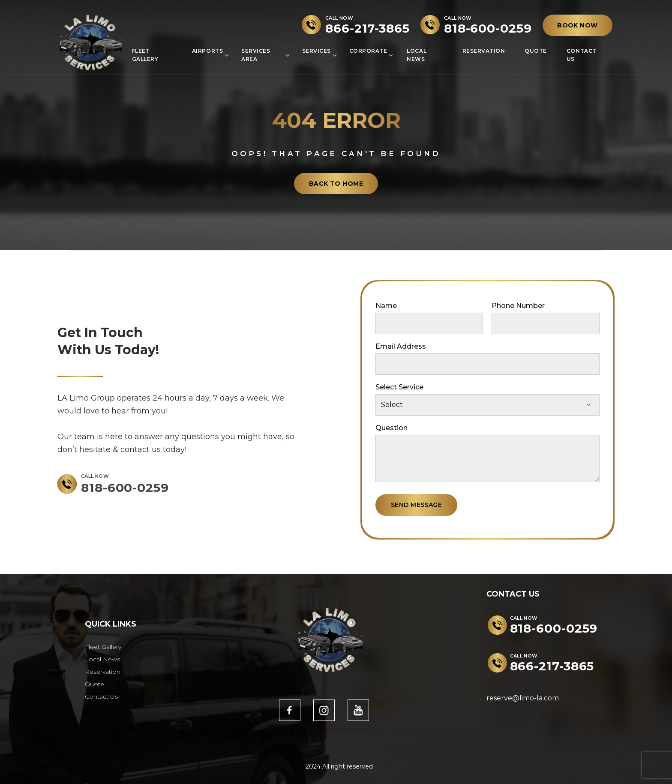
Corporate (368, 51)
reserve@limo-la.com (523, 698)
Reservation (484, 51)
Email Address (401, 346)
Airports (207, 51)
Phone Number (518, 306)
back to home (336, 184)
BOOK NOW (577, 25)
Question (391, 428)
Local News (417, 55)
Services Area (256, 55)
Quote (536, 51)
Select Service (399, 387)
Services (316, 51)
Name (386, 306)
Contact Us (582, 55)
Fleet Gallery (145, 55)
